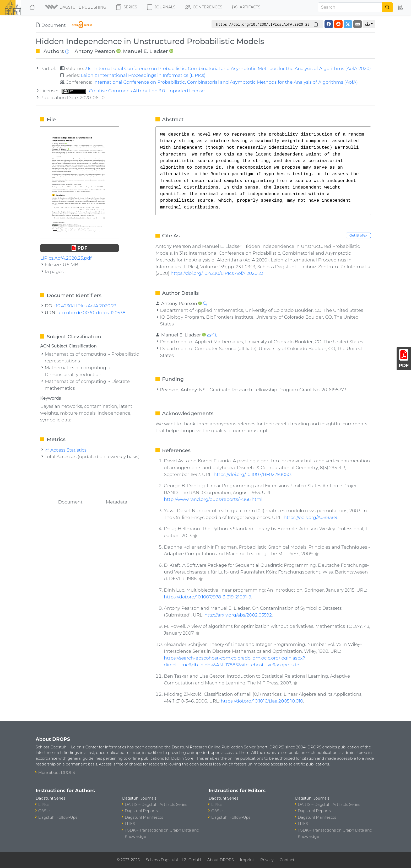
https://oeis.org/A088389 (310, 517)
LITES (130, 824)
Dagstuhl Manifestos (144, 817)
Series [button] (126, 7)
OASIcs (45, 811)
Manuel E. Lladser (145, 51)
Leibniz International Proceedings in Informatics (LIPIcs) (143, 75)
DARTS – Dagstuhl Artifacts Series (156, 805)
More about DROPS (57, 773)
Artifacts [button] (246, 7)
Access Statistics (66, 450)
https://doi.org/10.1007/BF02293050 (252, 474)
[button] (76, 7)
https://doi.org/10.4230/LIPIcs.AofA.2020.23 (217, 273)
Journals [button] (161, 7)
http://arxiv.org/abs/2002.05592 (238, 615)
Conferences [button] (204, 7)
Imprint (247, 860)
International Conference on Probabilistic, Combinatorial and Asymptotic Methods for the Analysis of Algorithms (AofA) (226, 82)
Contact (287, 860)
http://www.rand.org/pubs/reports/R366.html (213, 499)
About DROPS (220, 860)
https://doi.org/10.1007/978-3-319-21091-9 (207, 597)
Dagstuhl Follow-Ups (58, 817)
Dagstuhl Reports (141, 811)
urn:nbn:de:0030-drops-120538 (91, 312)
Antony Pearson (95, 51)
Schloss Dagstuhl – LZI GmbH (173, 860)
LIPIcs (44, 805)
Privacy (267, 860)
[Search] (350, 7)
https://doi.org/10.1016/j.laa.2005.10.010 (262, 701)
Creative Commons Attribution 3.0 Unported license (133, 91)
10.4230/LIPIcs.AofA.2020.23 (86, 306)
